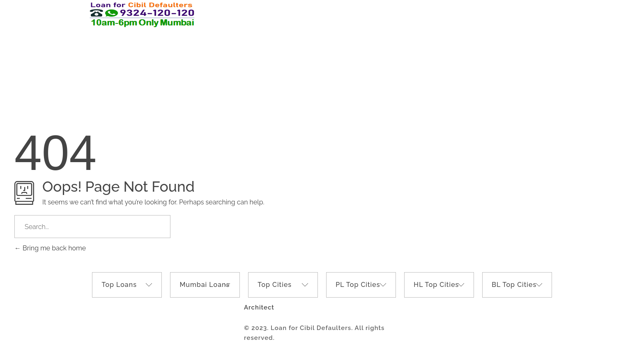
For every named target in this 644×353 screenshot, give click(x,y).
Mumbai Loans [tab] (205, 285)
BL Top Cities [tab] (514, 285)
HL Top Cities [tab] (436, 285)
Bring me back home (50, 248)
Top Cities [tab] (275, 285)
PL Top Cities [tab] (358, 285)
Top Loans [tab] (119, 285)
